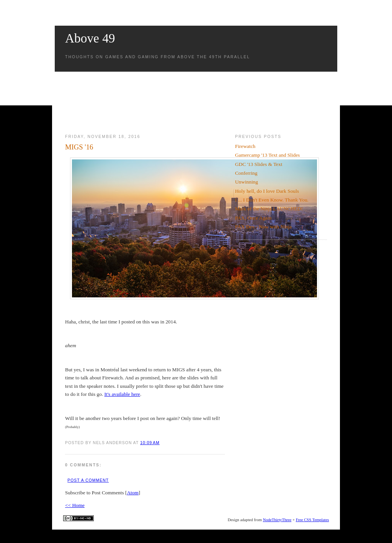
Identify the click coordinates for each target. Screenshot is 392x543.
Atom (132, 493)
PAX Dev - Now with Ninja (263, 227)
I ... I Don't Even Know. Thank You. (272, 200)
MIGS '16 (79, 147)
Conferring (246, 173)
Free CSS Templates (313, 520)
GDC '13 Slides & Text (259, 164)
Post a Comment (88, 480)
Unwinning (247, 182)
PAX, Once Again (253, 218)
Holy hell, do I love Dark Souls (267, 191)
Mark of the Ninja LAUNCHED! (269, 209)
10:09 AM (150, 443)
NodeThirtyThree (277, 520)
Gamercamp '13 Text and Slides (267, 155)
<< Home (75, 505)
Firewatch (245, 146)
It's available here (122, 394)
